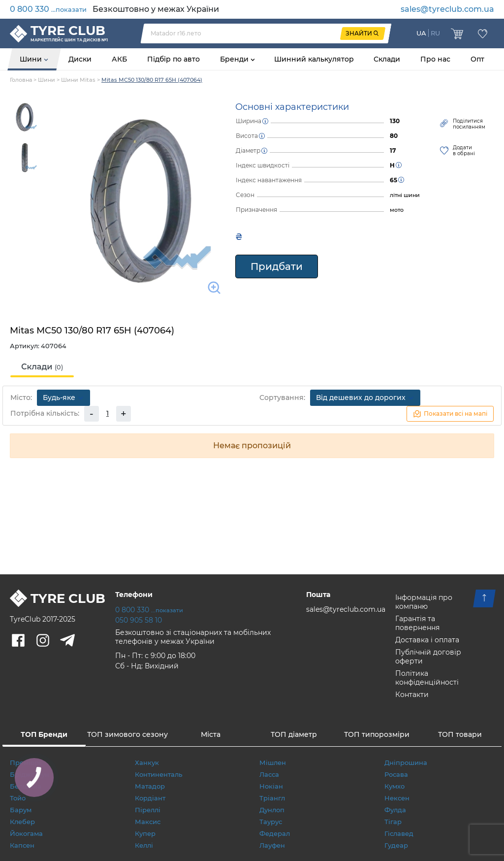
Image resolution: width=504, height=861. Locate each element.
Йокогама (26, 833)
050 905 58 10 (139, 620)
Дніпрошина (406, 762)
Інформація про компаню (424, 602)
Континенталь (158, 774)
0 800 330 (48, 9)
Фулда (395, 810)
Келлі (144, 845)
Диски (80, 59)
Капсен (22, 845)
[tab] (42, 367)
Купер (145, 833)
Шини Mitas (78, 80)
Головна (21, 80)
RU (435, 33)
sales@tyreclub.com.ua (447, 9)
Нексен (397, 798)
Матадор (150, 786)
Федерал (275, 833)
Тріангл (272, 798)
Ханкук (147, 762)
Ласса (269, 774)
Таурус (271, 822)
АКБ (119, 59)
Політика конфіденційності (427, 678)
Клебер (22, 822)
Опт (477, 59)
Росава (396, 774)
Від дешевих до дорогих (365, 397)
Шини (32, 59)
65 (394, 180)
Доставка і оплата (427, 640)
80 (394, 136)
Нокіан (271, 786)
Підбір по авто (173, 59)
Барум (21, 810)
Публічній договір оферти (428, 657)
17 (393, 150)
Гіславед (399, 833)
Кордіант (150, 798)
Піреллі (148, 810)
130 (395, 121)
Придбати (277, 266)
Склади (387, 59)
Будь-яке (63, 397)
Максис (148, 822)
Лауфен (272, 845)
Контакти (412, 695)
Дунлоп (272, 810)
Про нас (435, 59)
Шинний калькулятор (314, 59)
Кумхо (394, 786)
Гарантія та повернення (417, 623)
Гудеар (396, 845)
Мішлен (273, 762)
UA (421, 33)
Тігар (393, 822)
